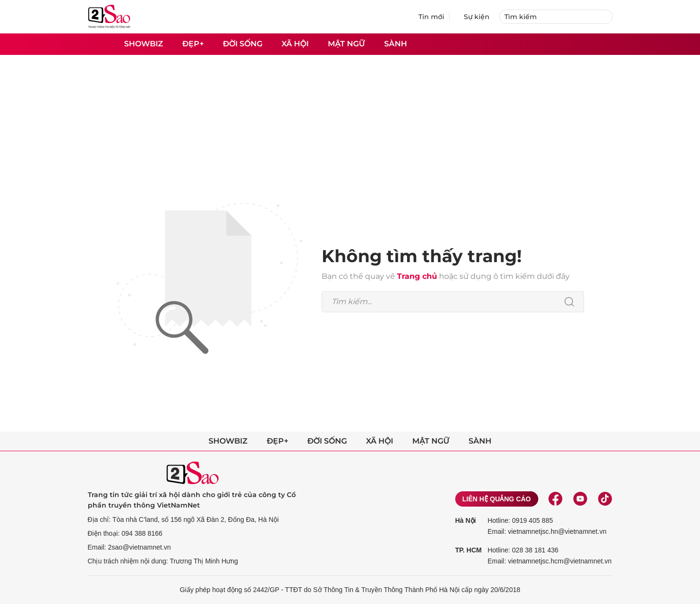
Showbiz (144, 44)
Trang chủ (417, 276)
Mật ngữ (346, 44)
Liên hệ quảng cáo (497, 499)
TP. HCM (469, 550)
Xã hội (295, 44)
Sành (396, 44)
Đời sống (243, 44)
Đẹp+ (193, 44)
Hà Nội (466, 520)
